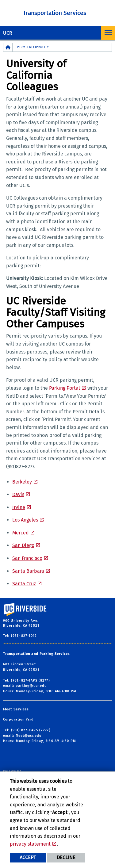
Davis (18, 494)
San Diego (23, 545)
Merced (21, 533)
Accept (28, 857)
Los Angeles (25, 520)
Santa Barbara (28, 571)
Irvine (19, 507)
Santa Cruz (24, 584)
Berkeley (22, 482)
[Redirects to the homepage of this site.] (8, 47)
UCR (8, 33)
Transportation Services (55, 13)
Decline (66, 857)
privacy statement (30, 844)
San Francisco (27, 558)
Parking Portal (65, 388)
